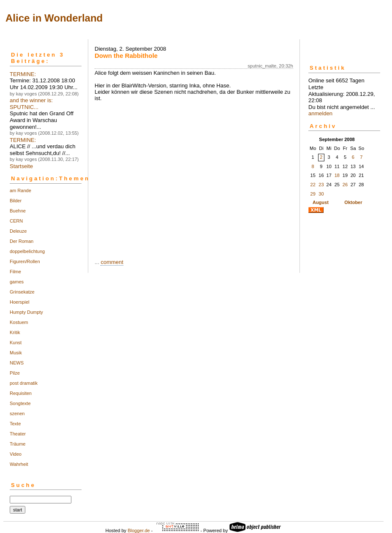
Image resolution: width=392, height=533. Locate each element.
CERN (16, 221)
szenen (17, 413)
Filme (15, 272)
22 (313, 185)
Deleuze (18, 231)
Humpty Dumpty (26, 312)
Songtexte (20, 403)
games (17, 282)
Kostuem (19, 322)
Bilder (16, 201)
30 (321, 194)
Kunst (16, 343)
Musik (16, 353)
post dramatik (24, 383)
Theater (18, 434)
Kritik (15, 332)
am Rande (20, 190)
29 (313, 194)
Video (16, 454)
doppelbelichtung (27, 251)
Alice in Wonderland (54, 18)
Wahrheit (19, 464)
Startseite (21, 166)
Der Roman (22, 241)
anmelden (320, 113)
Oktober (353, 202)
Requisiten (21, 393)
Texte (15, 424)
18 (337, 175)
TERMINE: (23, 74)
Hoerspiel (19, 302)
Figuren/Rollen (25, 261)
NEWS (17, 363)
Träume (18, 444)
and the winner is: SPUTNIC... (31, 104)
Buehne (18, 211)
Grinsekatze (22, 292)
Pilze (15, 373)
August (321, 202)
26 (345, 185)
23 (321, 185)
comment (112, 262)
